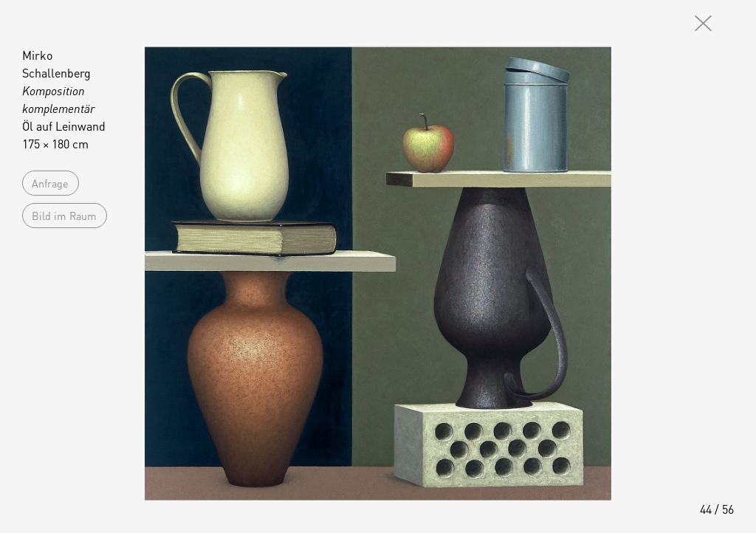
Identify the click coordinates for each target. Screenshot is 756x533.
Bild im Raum (64, 216)
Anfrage (50, 183)
